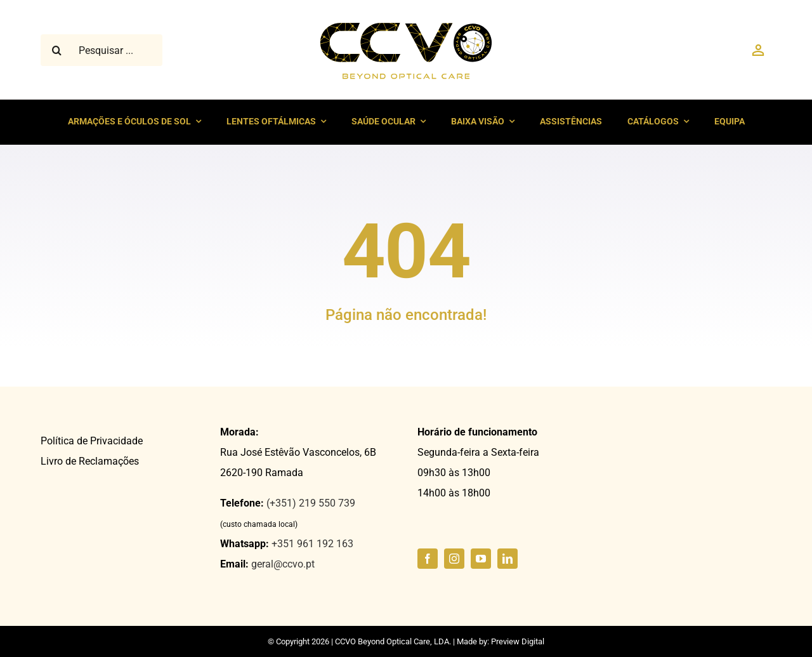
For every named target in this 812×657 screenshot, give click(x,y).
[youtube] (481, 559)
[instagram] (454, 559)
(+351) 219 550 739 (311, 503)
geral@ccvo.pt (283, 564)
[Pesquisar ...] (101, 50)
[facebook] (428, 559)
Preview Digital (518, 641)
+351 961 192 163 (312, 544)
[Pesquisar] (56, 50)
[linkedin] (507, 559)
